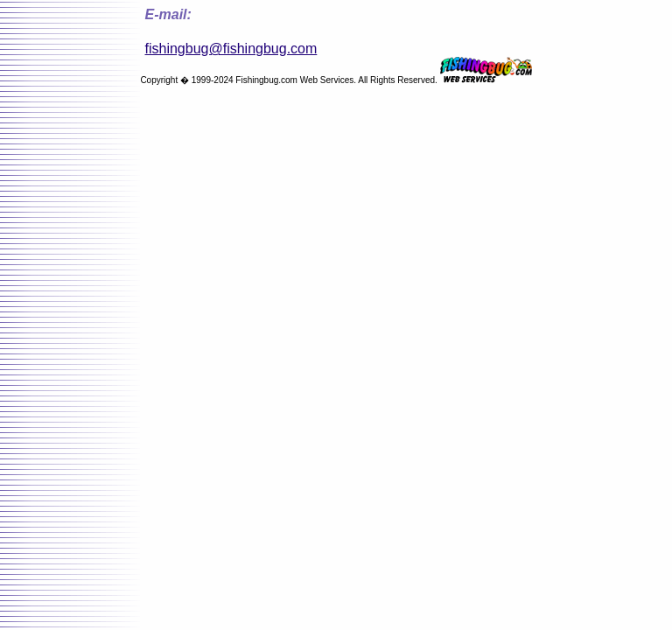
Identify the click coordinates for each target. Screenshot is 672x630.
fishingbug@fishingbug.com (231, 49)
